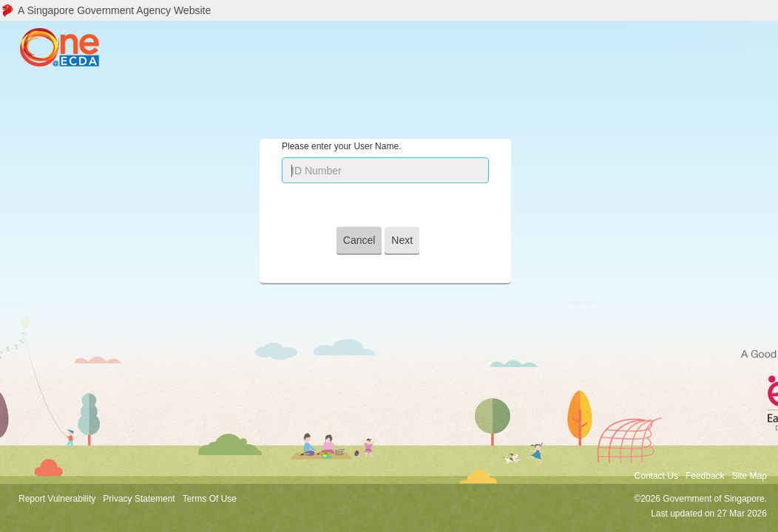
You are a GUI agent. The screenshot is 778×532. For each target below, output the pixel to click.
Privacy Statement (139, 499)
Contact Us (656, 476)
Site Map (750, 476)
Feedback (705, 476)
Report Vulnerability (57, 499)
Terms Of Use (210, 499)
